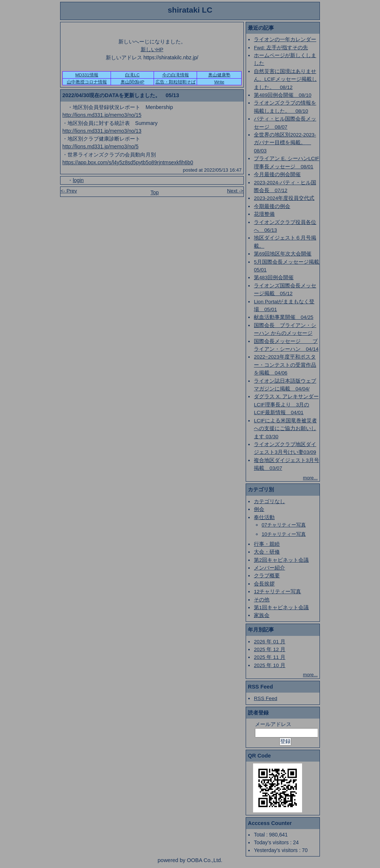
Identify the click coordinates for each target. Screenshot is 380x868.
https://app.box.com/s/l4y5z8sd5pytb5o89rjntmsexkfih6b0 (128, 162)
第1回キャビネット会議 (281, 608)
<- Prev (69, 191)
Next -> (235, 191)
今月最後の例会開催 (277, 174)
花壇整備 (264, 214)
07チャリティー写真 (284, 525)
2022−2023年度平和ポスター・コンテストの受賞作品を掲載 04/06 (285, 365)
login (78, 180)
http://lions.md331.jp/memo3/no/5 (100, 146)
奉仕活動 (264, 517)
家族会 (262, 615)
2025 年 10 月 (270, 665)
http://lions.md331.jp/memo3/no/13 (102, 131)
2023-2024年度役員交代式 (284, 198)
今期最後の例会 (272, 206)
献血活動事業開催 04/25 (284, 317)
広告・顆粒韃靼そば (176, 82)
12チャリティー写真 (277, 592)
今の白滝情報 (176, 75)
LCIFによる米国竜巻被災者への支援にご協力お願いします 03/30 (285, 429)
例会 (259, 509)
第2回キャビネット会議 (281, 560)
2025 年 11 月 (270, 657)
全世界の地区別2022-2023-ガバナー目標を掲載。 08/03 (285, 143)
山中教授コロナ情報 (87, 82)
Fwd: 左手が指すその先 (281, 48)
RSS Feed (266, 698)
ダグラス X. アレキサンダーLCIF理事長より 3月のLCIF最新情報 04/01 (286, 405)
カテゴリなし (269, 501)
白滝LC (132, 75)
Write (219, 82)
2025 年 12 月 (270, 649)
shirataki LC (190, 10)
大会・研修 (267, 552)
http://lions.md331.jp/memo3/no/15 (102, 115)
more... (310, 478)
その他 (262, 600)
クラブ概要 (267, 576)
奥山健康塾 (219, 75)
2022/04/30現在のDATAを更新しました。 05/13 (121, 95)
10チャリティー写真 (284, 534)
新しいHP (152, 49)
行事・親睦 (267, 544)
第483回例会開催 (274, 278)
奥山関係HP (132, 82)
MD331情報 (87, 75)
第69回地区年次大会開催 (283, 254)
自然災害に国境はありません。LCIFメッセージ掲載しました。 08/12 (285, 79)
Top (154, 192)
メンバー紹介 (269, 568)
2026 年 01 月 (270, 642)
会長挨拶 (264, 584)
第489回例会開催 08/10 (283, 95)
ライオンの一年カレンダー (285, 39)
